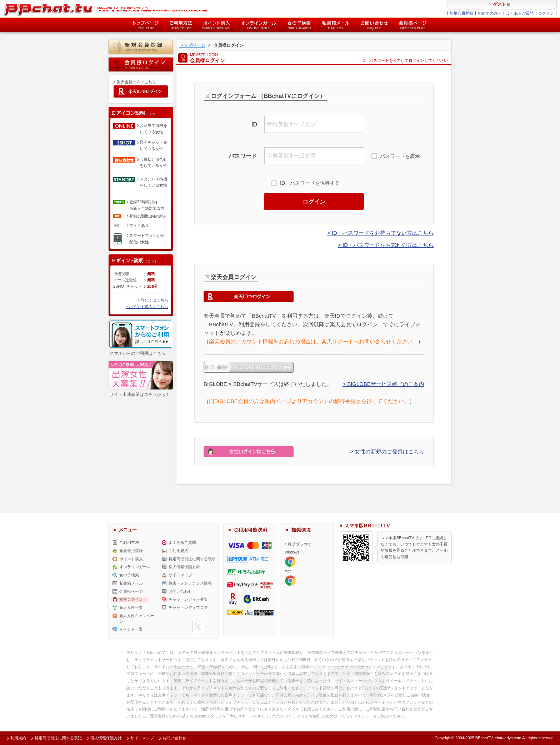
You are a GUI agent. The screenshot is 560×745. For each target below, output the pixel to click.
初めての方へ (490, 13)
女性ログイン (131, 600)
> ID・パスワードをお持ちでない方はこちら (380, 233)
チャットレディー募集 (188, 600)
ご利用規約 (178, 551)
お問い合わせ (374, 25)
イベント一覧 (131, 630)
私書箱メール (336, 25)
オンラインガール (135, 567)
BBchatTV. (485, 738)
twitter (198, 627)
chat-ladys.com (508, 738)
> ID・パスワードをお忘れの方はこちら (386, 245)
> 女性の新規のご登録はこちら (387, 451)
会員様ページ (413, 25)
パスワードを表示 (400, 156)
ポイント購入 (217, 25)
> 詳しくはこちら (153, 300)
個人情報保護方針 (184, 567)
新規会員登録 (461, 13)
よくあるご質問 (520, 13)
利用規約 (18, 738)
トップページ (146, 25)
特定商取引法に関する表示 (192, 559)
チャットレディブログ (188, 607)
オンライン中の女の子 (259, 25)
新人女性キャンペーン (137, 619)
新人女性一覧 (131, 607)
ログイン (546, 13)
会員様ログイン (141, 64)
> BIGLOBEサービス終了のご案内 (383, 384)
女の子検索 (299, 25)
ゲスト (500, 4)
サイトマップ (180, 575)
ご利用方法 (181, 25)
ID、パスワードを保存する (310, 183)
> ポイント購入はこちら (147, 307)
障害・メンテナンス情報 (190, 583)
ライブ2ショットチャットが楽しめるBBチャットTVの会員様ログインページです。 (106, 9)
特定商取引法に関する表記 (58, 738)
